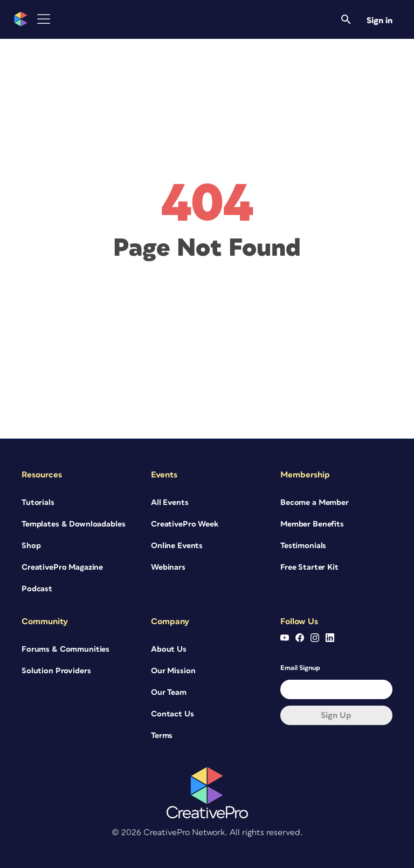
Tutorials (38, 503)
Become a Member (315, 503)
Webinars (168, 567)
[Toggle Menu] (44, 19)
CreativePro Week (185, 524)
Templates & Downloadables (74, 524)
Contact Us (172, 714)
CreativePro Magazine (62, 567)
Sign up (336, 715)
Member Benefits (312, 524)
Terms (162, 736)
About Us (169, 649)
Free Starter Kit (309, 567)
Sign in (379, 20)
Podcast (37, 589)
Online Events (177, 546)
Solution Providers (56, 671)
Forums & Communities (65, 649)
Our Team (169, 692)
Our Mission (173, 671)
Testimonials (303, 546)
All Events (170, 503)
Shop (31, 546)
